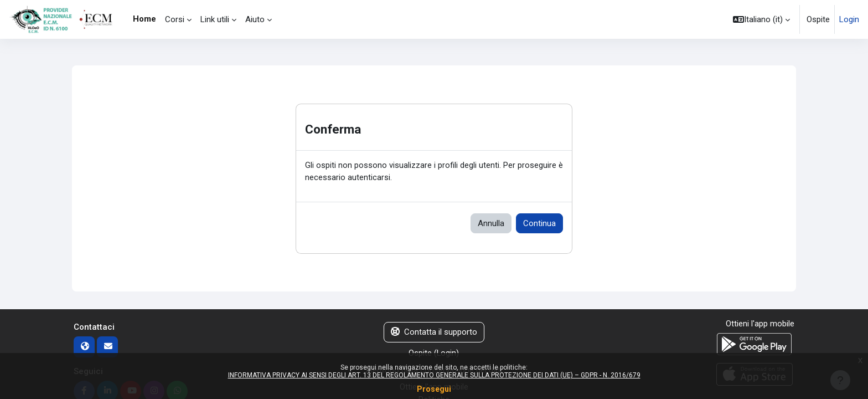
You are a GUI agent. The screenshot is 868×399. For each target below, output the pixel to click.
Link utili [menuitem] (215, 19)
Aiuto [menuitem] (255, 19)
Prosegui (434, 389)
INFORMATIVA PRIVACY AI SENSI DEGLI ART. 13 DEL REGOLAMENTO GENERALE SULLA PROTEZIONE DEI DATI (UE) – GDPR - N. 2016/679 (434, 375)
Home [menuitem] (144, 19)
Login (849, 19)
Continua (539, 224)
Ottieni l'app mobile (760, 325)
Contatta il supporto (434, 333)
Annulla (491, 224)
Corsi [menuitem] (175, 19)
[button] (761, 19)
